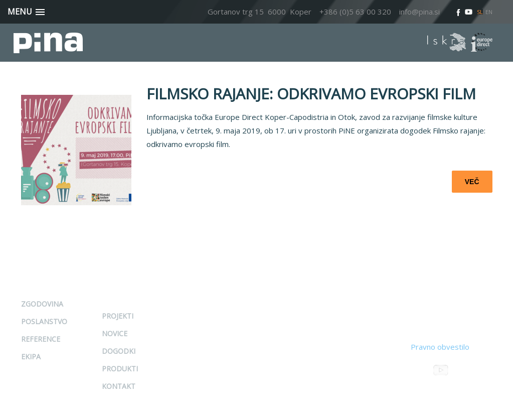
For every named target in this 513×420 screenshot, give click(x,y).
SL (480, 12)
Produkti (120, 369)
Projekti (118, 316)
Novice (115, 333)
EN (489, 12)
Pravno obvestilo (440, 347)
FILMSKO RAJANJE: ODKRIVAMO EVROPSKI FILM (311, 94)
